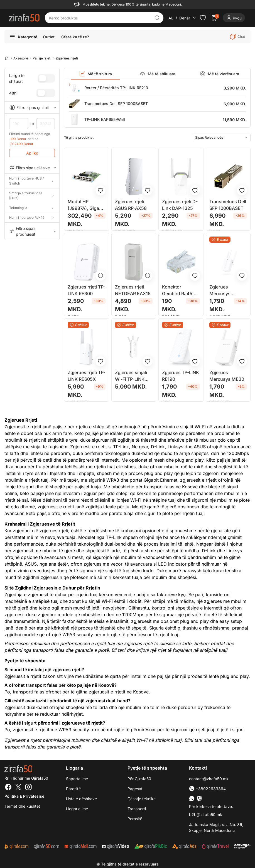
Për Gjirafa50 (139, 779)
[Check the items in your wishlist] (203, 18)
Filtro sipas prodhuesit (32, 231)
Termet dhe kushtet (22, 806)
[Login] (234, 18)
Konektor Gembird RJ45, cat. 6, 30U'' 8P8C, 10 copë (178, 290)
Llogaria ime (77, 809)
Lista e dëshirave (81, 799)
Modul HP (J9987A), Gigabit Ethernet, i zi (86, 205)
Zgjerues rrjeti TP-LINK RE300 (86, 290)
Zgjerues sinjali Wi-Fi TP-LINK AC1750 (131, 376)
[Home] (7, 58)
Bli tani (118, 650)
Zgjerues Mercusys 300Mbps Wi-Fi (226, 290)
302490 (46, 124)
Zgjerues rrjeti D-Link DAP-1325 (180, 205)
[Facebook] (8, 788)
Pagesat (135, 789)
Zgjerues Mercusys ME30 (227, 376)
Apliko (32, 153)
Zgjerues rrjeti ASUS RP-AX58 (131, 205)
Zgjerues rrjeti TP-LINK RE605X (86, 376)
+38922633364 (207, 789)
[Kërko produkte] (100, 18)
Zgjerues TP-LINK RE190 (181, 376)
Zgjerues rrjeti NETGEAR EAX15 (133, 290)
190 (19, 124)
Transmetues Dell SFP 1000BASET (116, 104)
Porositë (135, 819)
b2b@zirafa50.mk (206, 814)
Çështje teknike (142, 799)
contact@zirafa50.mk (209, 779)
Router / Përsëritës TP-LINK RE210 (116, 88)
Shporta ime (77, 779)
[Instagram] (28, 788)
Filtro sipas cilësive (32, 168)
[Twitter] (18, 788)
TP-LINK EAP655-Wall (105, 119)
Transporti (137, 809)
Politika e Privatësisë (24, 796)
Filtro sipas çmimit (32, 108)
